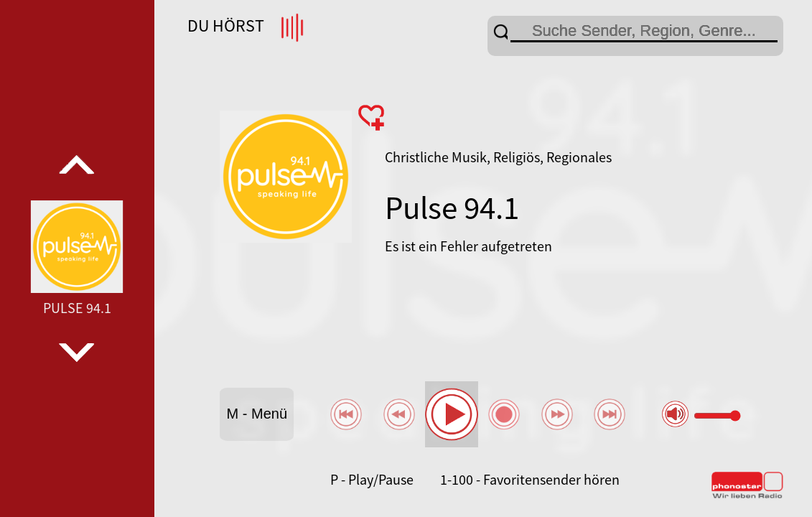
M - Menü (257, 414)
